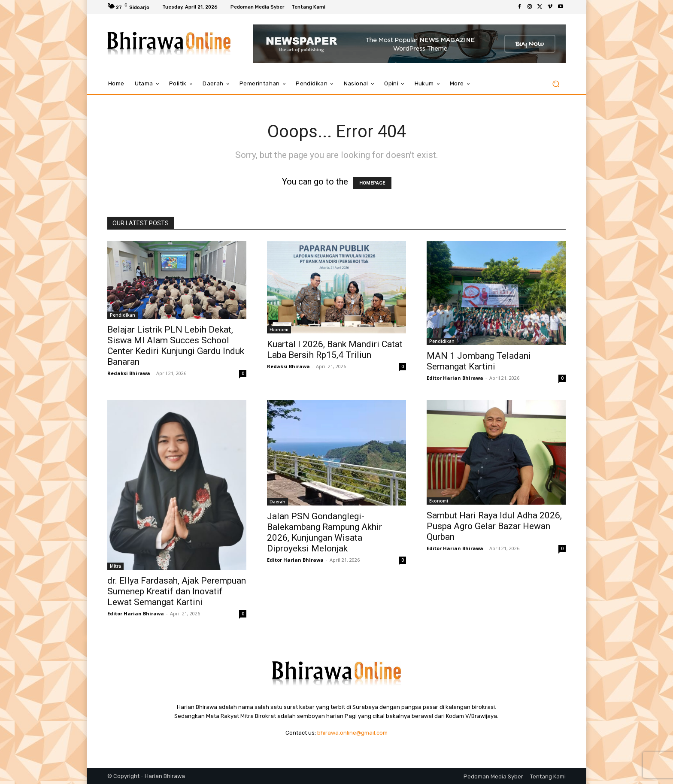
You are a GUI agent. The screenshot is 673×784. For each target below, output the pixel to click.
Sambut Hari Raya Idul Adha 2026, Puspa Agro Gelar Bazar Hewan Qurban (494, 526)
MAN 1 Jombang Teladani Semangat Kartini (479, 361)
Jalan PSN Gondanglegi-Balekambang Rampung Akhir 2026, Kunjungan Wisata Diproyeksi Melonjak (324, 532)
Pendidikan (123, 315)
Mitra (115, 566)
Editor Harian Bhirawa (455, 378)
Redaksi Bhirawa (129, 373)
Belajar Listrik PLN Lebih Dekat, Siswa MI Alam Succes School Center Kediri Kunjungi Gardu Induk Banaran (176, 346)
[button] (556, 84)
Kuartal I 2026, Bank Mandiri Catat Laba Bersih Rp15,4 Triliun (335, 350)
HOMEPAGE (372, 183)
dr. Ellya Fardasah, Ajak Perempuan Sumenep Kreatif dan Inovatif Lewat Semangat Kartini (177, 591)
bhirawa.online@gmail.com (352, 733)
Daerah (277, 502)
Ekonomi (279, 330)
